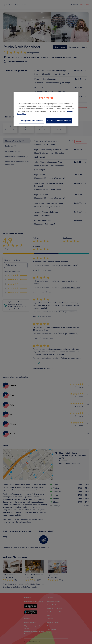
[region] (46, 109)
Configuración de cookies (31, 121)
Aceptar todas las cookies (59, 121)
